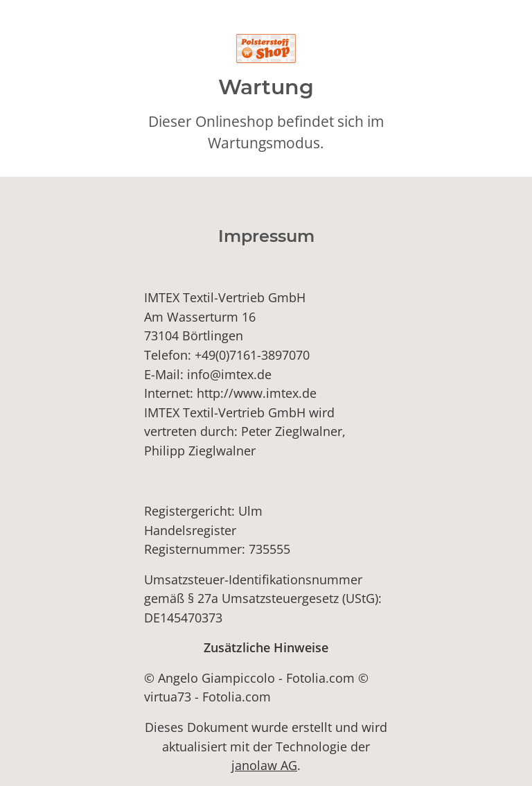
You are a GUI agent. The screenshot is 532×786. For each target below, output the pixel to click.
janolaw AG (264, 765)
